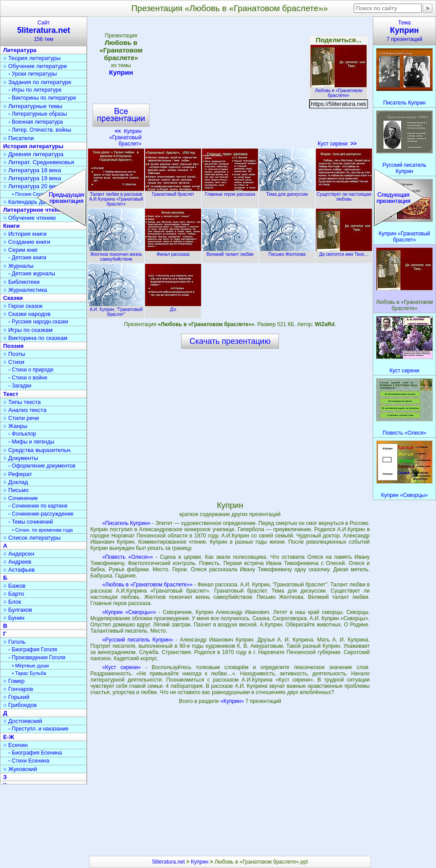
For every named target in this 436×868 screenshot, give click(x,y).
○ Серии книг (20, 250)
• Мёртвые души (30, 666)
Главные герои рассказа (230, 192)
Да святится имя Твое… (344, 252)
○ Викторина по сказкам (35, 338)
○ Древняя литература (33, 154)
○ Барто (14, 594)
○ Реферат (18, 474)
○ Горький (16, 697)
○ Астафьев (19, 570)
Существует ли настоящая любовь (344, 194)
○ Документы (20, 458)
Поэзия (13, 346)
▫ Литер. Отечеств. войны (40, 130)
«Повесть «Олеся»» (128, 557)
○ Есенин (15, 745)
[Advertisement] (230, 85)
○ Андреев (17, 562)
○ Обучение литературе (35, 66)
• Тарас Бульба (29, 673)
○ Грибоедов (20, 705)
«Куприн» (233, 701)
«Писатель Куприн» (127, 523)
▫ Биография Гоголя (33, 650)
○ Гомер (14, 681)
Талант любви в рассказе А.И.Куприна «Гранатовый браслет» (116, 197)
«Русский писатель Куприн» (138, 640)
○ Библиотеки (21, 282)
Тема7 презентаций (404, 31)
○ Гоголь (14, 642)
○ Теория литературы (32, 58)
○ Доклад (16, 482)
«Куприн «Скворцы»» (129, 612)
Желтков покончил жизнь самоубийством (116, 254)
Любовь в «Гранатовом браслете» (339, 91)
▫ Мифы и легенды (31, 442)
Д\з (173, 307)
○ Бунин (14, 618)
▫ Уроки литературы (33, 74)
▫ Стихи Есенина (29, 761)
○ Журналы (18, 266)
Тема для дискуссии (287, 192)
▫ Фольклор (22, 434)
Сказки (13, 298)
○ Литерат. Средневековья (39, 162)
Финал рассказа (173, 252)
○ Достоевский (23, 721)
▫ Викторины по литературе (42, 98)
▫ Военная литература (36, 122)
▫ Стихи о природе (31, 370)
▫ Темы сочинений (31, 522)
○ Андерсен (19, 554)
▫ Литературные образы (38, 114)
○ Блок (12, 602)
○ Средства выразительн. (37, 450)
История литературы (33, 146)
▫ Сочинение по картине (38, 506)
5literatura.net (168, 862)
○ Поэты (14, 354)
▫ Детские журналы (32, 274)
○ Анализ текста (25, 410)
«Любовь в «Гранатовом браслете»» (147, 585)
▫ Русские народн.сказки (38, 322)
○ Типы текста (22, 402)
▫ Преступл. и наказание (38, 729)
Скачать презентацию (230, 341)
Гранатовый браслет (173, 192)
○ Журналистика (25, 290)
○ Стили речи (21, 418)
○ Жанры (15, 426)
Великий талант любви (230, 252)
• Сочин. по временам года (42, 530)
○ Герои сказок (23, 306)
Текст (11, 394)
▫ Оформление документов (42, 466)
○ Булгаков (18, 610)
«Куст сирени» (122, 667)
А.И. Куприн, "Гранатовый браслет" (116, 309)
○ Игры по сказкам (28, 330)
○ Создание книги (27, 242)
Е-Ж (9, 737)
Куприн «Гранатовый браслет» (125, 137)
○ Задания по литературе (37, 82)
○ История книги (25, 234)
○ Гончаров (18, 689)
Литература (20, 50)
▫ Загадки (20, 386)
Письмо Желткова (287, 252)
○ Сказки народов (27, 314)
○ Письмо (16, 490)
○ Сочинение (20, 498)
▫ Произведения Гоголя (37, 658)
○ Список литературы (32, 538)
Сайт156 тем (44, 31)
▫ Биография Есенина (35, 753)
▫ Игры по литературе (35, 90)
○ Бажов (14, 586)
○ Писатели (18, 138)
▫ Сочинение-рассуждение (41, 514)
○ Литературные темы (33, 106)
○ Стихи (14, 362)
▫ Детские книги (27, 258)
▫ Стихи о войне (28, 378)
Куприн (121, 72)
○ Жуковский (20, 769)
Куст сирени (337, 144)
